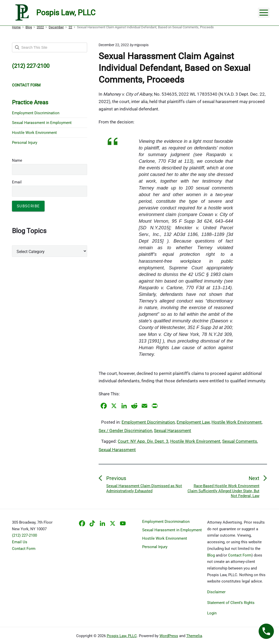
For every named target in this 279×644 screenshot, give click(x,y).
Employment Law (193, 422)
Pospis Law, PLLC (122, 636)
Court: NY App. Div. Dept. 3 (143, 441)
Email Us (20, 542)
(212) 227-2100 (24, 535)
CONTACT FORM (26, 85)
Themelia (194, 636)
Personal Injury (25, 143)
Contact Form (24, 549)
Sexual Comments (240, 441)
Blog (211, 555)
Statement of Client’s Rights (231, 603)
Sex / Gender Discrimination (125, 431)
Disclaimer (216, 592)
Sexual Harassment (172, 431)
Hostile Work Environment (237, 422)
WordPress (169, 636)
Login (212, 613)
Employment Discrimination (148, 422)
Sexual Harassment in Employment (42, 123)
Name (17, 160)
